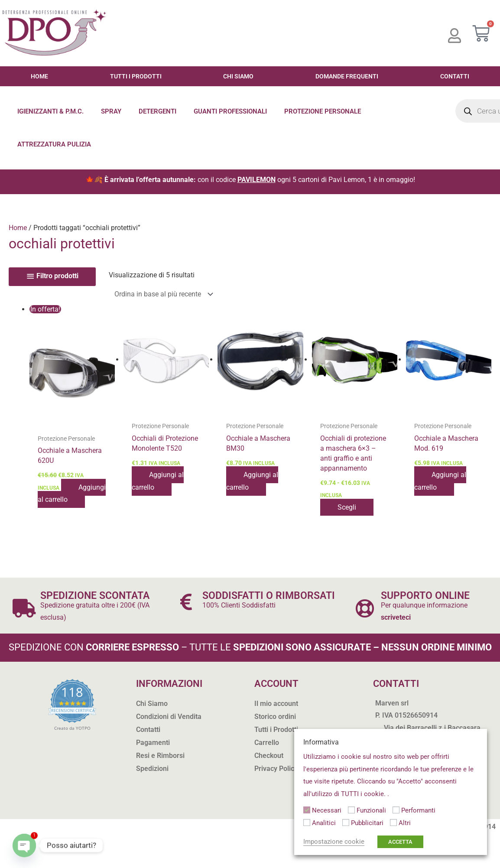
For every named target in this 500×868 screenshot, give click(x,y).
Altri (405, 823)
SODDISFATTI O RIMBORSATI (269, 596)
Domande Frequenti (347, 76)
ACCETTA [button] (400, 842)
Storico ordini (275, 717)
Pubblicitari (367, 823)
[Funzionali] (351, 810)
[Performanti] (396, 810)
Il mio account (276, 704)
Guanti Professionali (230, 111)
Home (39, 76)
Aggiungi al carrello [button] (72, 493)
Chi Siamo (238, 76)
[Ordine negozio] (162, 294)
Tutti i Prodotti (136, 76)
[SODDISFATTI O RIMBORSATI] (186, 602)
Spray (111, 111)
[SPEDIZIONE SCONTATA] (24, 608)
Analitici (324, 823)
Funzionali (371, 810)
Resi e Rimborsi (160, 756)
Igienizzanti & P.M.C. (50, 111)
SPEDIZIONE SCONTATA (95, 596)
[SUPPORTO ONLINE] (365, 608)
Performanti (418, 810)
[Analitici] (307, 822)
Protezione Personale (323, 111)
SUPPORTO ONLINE (425, 596)
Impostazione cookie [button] (334, 842)
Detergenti (157, 111)
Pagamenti (153, 743)
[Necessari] (307, 810)
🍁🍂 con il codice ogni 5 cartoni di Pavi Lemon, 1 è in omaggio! (250, 180)
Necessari (327, 810)
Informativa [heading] (321, 742)
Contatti (455, 76)
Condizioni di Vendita (169, 717)
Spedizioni (152, 769)
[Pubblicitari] (346, 822)
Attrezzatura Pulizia (54, 144)
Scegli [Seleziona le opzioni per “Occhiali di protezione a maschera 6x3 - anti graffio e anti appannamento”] (347, 507)
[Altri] (393, 822)
